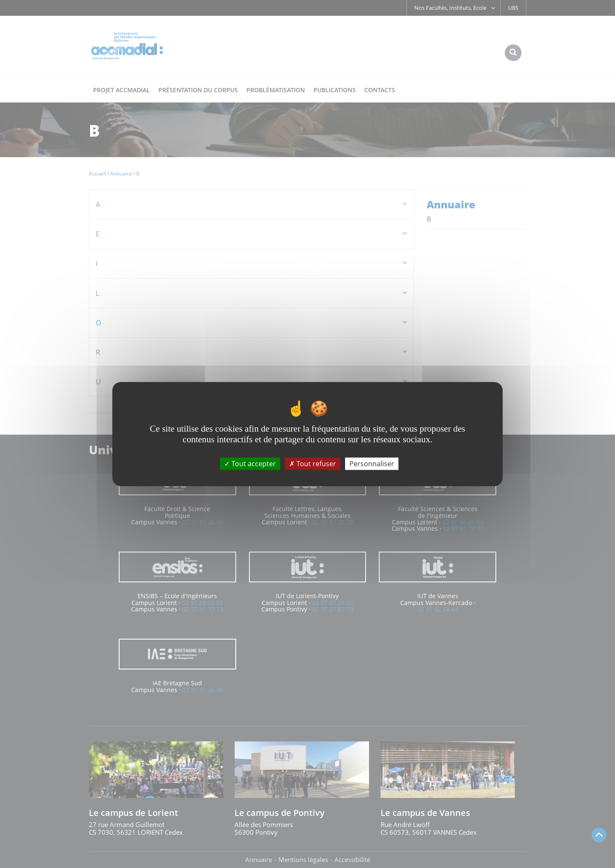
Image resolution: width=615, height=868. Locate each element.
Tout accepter (250, 464)
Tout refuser (313, 464)
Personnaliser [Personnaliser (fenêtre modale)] (372, 464)
